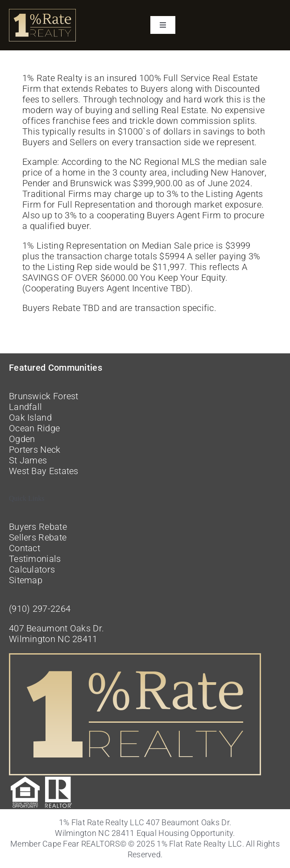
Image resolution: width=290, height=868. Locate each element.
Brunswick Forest (44, 396)
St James (28, 460)
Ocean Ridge (34, 428)
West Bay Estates (44, 471)
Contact (25, 548)
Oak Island (30, 418)
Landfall (25, 407)
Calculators (32, 569)
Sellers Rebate (38, 537)
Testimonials (35, 559)
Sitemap (26, 580)
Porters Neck (35, 450)
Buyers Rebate (38, 527)
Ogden (22, 439)
